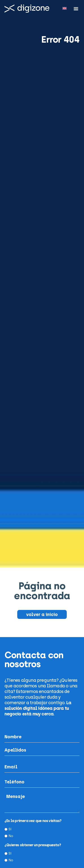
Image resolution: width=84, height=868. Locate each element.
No (11, 836)
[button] (76, 8)
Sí (10, 829)
